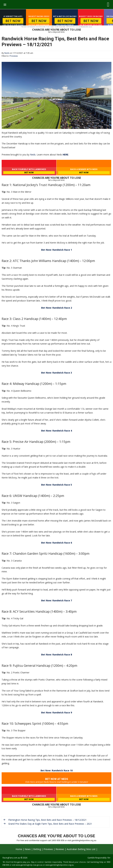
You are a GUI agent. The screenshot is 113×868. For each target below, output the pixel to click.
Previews (14, 56)
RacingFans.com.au (11, 858)
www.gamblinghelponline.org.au (60, 865)
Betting (37, 849)
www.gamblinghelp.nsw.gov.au (29, 865)
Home (19, 849)
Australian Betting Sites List (81, 849)
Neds (33, 155)
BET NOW (13, 21)
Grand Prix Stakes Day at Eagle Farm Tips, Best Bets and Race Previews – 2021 (50, 824)
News (28, 849)
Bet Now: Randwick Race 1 (57, 250)
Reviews (60, 849)
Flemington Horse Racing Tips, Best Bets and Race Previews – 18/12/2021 (47, 820)
